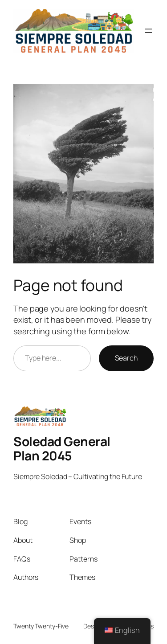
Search (126, 358)
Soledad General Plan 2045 (62, 448)
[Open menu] (148, 31)
